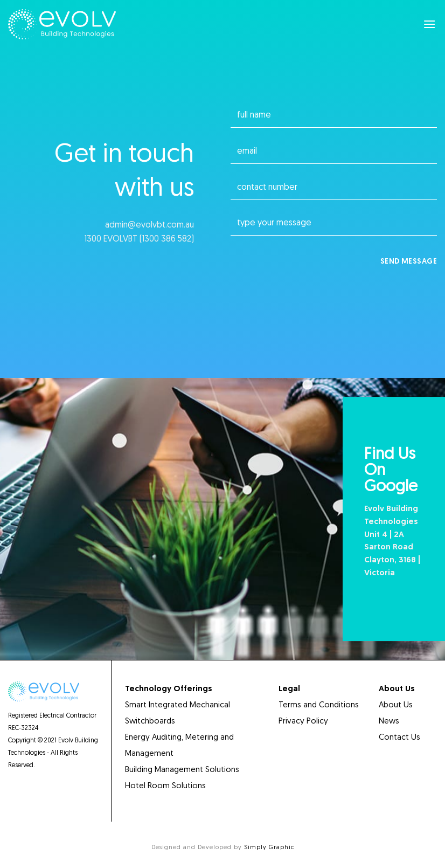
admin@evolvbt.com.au (150, 225)
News (389, 722)
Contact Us (399, 738)
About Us (396, 705)
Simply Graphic (269, 848)
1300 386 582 (166, 239)
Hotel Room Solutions (166, 786)
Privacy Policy (303, 722)
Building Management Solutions (182, 770)
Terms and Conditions (319, 705)
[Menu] (430, 24)
